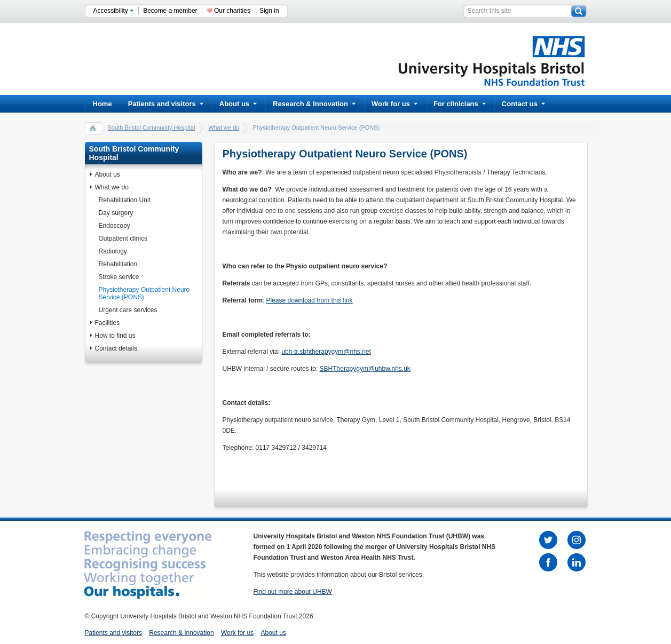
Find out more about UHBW (293, 592)
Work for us (394, 104)
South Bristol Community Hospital (152, 128)
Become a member (170, 11)
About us (238, 104)
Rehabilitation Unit (125, 200)
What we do (224, 128)
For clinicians (460, 104)
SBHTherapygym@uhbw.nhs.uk (365, 369)
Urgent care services (128, 310)
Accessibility (114, 11)
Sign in (269, 11)
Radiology (113, 251)
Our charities (232, 11)
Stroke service (119, 277)
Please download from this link (310, 300)
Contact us (523, 104)
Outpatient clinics (123, 238)
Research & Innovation (314, 104)
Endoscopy (115, 226)
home (93, 128)
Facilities (108, 323)
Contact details (116, 348)
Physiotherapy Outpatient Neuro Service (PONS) (144, 293)
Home (102, 104)
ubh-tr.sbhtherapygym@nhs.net (326, 352)
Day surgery (116, 213)
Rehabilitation (118, 264)
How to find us (115, 336)
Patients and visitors (166, 104)
